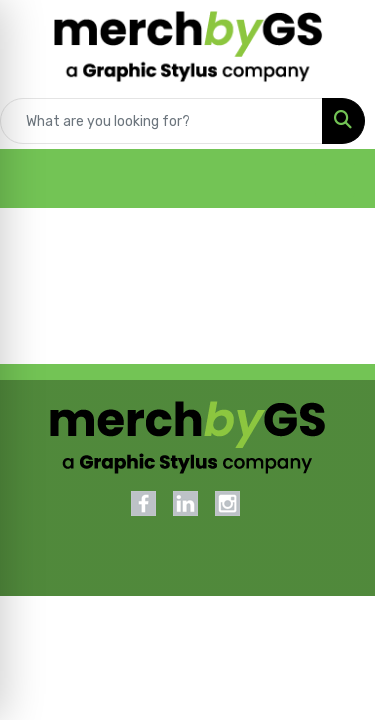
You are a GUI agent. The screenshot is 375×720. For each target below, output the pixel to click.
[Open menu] (335, 179)
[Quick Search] (161, 121)
